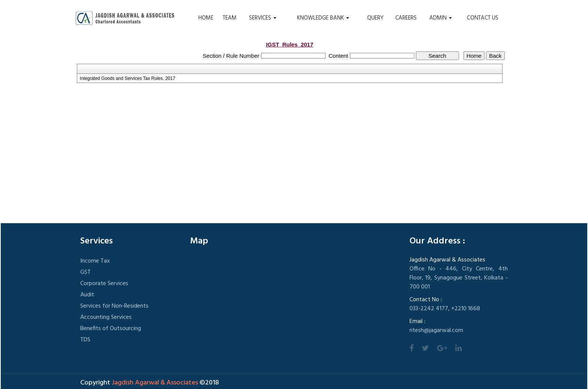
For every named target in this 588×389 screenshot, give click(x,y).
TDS (85, 340)
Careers (406, 18)
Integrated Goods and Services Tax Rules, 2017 (128, 78)
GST (85, 272)
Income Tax (95, 261)
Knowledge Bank (323, 18)
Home (206, 18)
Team (230, 18)
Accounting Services (106, 317)
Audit (87, 295)
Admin (441, 18)
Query (375, 18)
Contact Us (483, 18)
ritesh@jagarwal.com (436, 330)
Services (263, 18)
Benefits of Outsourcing (111, 329)
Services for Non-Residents (114, 306)
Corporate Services (104, 284)
